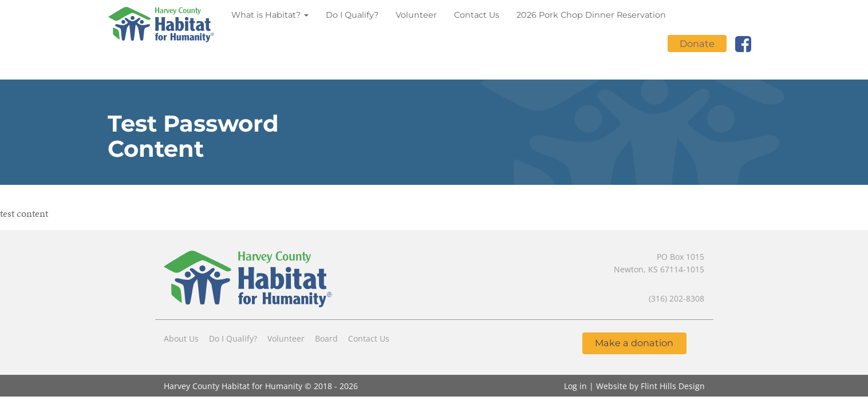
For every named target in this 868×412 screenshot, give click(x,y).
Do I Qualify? (352, 15)
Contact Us (477, 15)
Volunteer (416, 15)
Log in (575, 386)
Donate (697, 43)
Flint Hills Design (673, 386)
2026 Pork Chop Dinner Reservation (591, 15)
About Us (181, 338)
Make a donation (634, 343)
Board (326, 338)
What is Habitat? (270, 15)
